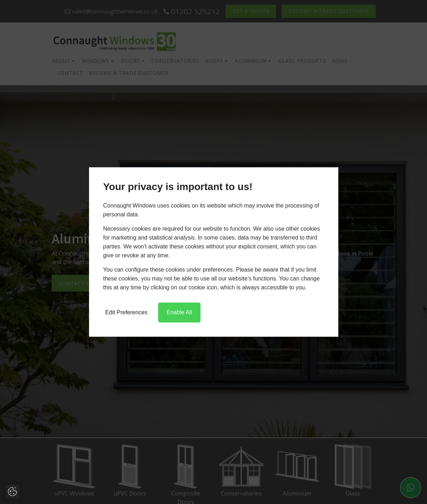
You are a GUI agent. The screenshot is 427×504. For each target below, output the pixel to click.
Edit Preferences (126, 312)
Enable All (179, 312)
